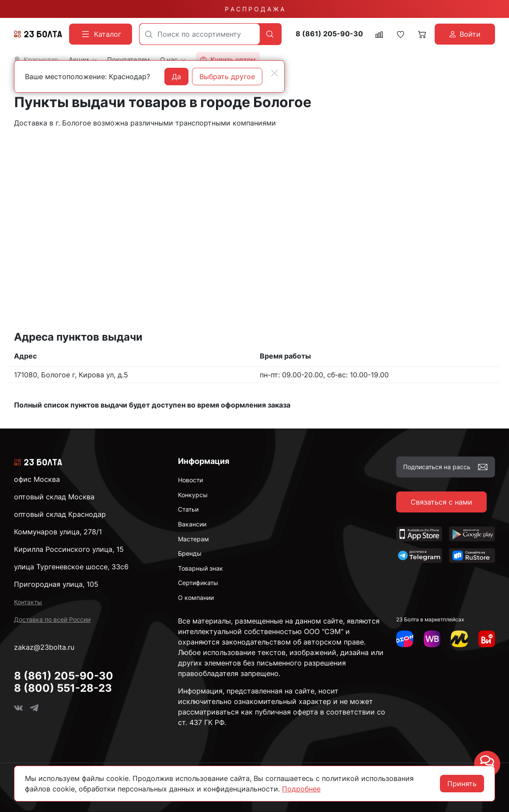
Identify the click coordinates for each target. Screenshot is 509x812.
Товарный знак (200, 568)
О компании (196, 598)
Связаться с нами (441, 502)
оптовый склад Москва (54, 497)
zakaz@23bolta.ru (44, 647)
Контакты (28, 602)
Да (176, 77)
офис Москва (37, 479)
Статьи (188, 509)
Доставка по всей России (52, 619)
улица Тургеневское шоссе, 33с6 (71, 567)
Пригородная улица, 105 (56, 584)
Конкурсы (193, 495)
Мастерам (193, 539)
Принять (462, 784)
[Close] (275, 73)
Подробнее (301, 789)
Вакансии (192, 524)
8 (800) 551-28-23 (63, 688)
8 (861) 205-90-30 (329, 34)
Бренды (190, 553)
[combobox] (200, 34)
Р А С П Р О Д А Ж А (254, 9)
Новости (190, 480)
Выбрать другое (227, 77)
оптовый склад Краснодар (60, 514)
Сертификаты (198, 583)
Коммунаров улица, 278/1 (58, 532)
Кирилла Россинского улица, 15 (69, 549)
